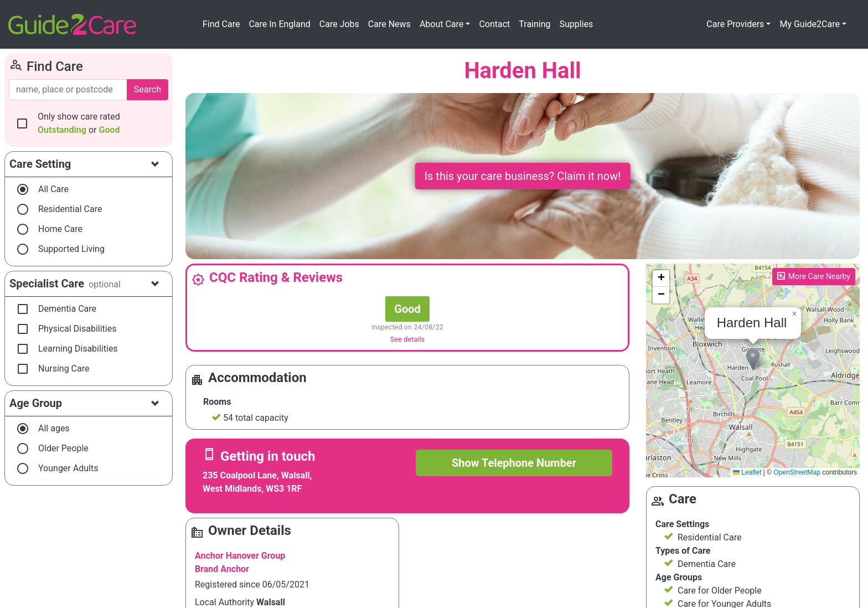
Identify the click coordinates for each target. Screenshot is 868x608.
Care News (389, 24)
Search (148, 89)
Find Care (221, 24)
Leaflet (747, 472)
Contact (494, 24)
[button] (753, 359)
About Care (441, 24)
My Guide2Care (810, 24)
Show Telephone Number (514, 463)
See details (407, 339)
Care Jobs (339, 24)
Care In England (279, 24)
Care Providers (735, 24)
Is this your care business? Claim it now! (523, 176)
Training (534, 24)
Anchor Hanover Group (240, 556)
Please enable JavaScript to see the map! (751, 370)
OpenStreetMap (797, 472)
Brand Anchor (222, 569)
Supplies (577, 24)
